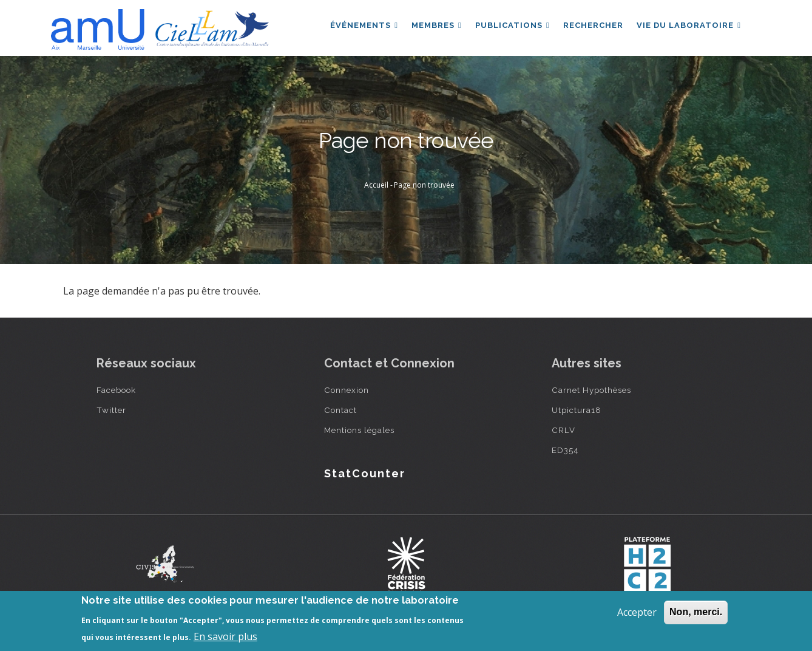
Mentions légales (359, 430)
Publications (509, 26)
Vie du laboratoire (688, 26)
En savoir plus (225, 636)
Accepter (637, 612)
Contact (340, 410)
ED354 (565, 450)
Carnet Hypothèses (591, 390)
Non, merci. (696, 612)
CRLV (563, 430)
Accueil (376, 185)
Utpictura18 (577, 410)
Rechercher (591, 26)
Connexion (347, 390)
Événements (359, 26)
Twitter (111, 410)
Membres (433, 26)
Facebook (116, 390)
